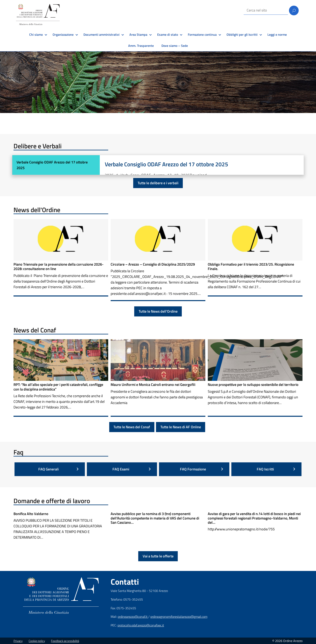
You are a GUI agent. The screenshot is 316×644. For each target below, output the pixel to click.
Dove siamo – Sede (175, 46)
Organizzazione (63, 35)
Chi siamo (36, 35)
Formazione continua (202, 35)
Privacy (18, 641)
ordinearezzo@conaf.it (133, 617)
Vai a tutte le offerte (158, 556)
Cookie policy (37, 641)
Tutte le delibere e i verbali (158, 183)
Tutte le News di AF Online (181, 427)
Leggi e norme (277, 35)
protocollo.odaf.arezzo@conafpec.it (141, 625)
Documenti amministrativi (101, 35)
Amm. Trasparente (141, 46)
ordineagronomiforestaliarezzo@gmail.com (179, 617)
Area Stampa (138, 35)
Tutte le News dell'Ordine (158, 311)
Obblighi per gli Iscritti (242, 35)
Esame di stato (168, 35)
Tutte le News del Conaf (132, 427)
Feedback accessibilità (65, 641)
